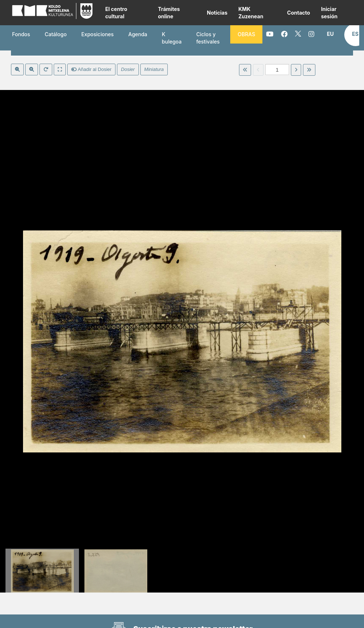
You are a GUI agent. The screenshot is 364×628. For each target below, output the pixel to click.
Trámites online (169, 13)
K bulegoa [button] (172, 38)
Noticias (217, 13)
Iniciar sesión (329, 13)
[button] (330, 34)
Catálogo (56, 34)
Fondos (21, 34)
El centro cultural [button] (116, 13)
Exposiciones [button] (97, 34)
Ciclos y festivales (208, 38)
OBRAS (246, 34)
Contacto (299, 13)
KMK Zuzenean (251, 13)
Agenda (138, 34)
